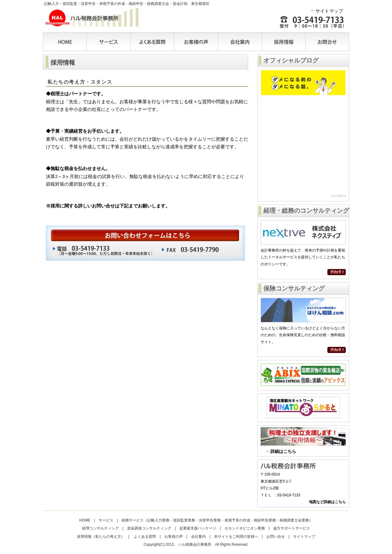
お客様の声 (196, 42)
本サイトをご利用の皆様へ (236, 537)
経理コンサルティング (100, 528)
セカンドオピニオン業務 (245, 528)
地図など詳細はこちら (327, 502)
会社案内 (240, 42)
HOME (65, 42)
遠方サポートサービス (292, 528)
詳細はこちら (283, 451)
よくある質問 (153, 42)
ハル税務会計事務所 (93, 18)
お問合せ (325, 42)
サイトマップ (329, 11)
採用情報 (284, 42)
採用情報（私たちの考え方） (101, 537)
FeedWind (338, 196)
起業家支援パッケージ (198, 528)
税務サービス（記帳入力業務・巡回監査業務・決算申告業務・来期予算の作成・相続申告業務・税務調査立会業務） (217, 520)
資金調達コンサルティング (149, 528)
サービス (109, 42)
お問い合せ (276, 537)
